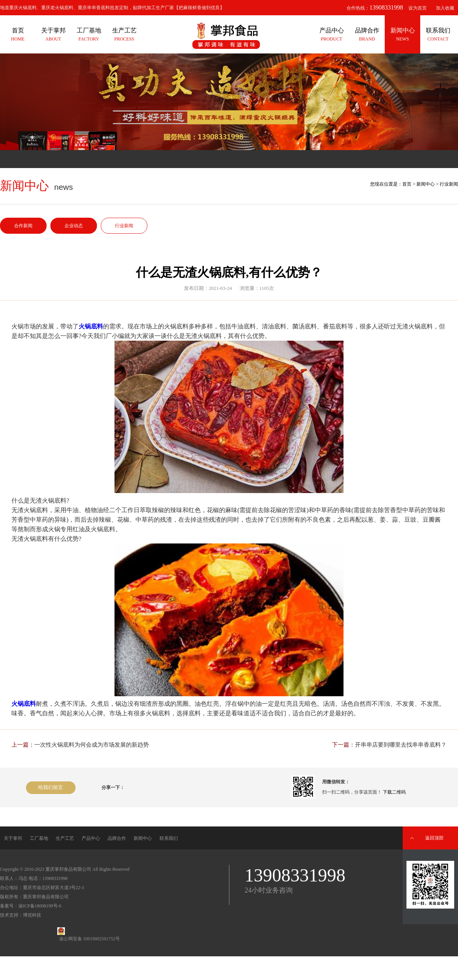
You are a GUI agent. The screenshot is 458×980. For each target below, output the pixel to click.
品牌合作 (117, 838)
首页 (407, 184)
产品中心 (91, 838)
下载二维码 (394, 792)
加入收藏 (445, 8)
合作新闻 (23, 226)
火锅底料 (91, 326)
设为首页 (418, 8)
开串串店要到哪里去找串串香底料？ (401, 745)
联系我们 (169, 838)
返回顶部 (434, 838)
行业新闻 (124, 226)
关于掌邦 (13, 838)
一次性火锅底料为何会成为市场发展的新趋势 (92, 745)
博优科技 (32, 915)
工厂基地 (39, 838)
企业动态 (74, 226)
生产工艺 (65, 838)
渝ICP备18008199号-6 (40, 906)
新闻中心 (426, 184)
